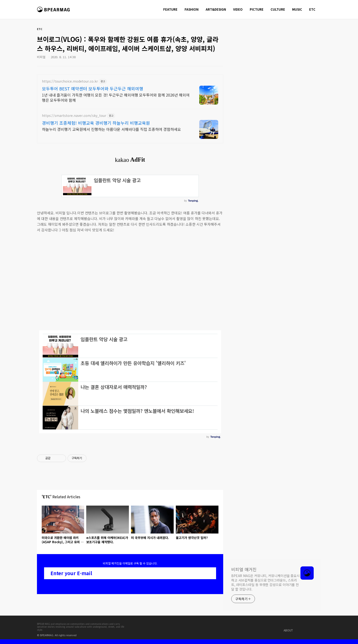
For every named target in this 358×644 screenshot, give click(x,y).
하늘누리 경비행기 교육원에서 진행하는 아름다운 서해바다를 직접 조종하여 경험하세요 (111, 129)
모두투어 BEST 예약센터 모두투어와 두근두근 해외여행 (93, 88)
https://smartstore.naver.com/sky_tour (74, 116)
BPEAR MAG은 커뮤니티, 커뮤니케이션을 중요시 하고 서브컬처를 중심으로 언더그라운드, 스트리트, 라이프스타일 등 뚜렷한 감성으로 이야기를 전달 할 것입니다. (265, 582)
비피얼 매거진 (54, 12)
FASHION (192, 9)
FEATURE (170, 9)
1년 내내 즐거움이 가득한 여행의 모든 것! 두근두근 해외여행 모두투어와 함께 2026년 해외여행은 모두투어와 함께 (116, 97)
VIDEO (238, 9)
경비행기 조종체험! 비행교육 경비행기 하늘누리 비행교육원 (96, 123)
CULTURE (278, 9)
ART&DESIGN (216, 9)
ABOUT (288, 630)
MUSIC (297, 9)
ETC (312, 9)
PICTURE (257, 9)
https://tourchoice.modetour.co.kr (70, 81)
